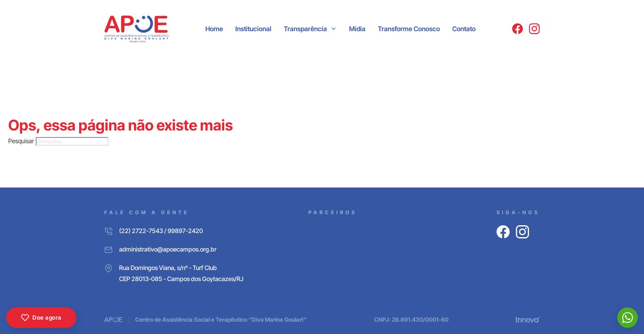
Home (214, 29)
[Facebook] (517, 29)
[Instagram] (534, 29)
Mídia (357, 29)
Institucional (253, 29)
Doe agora (41, 318)
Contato (464, 29)
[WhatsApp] (628, 318)
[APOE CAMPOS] (137, 29)
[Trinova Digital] (528, 320)
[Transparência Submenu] (333, 29)
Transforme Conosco (409, 29)
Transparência (305, 29)
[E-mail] (174, 249)
